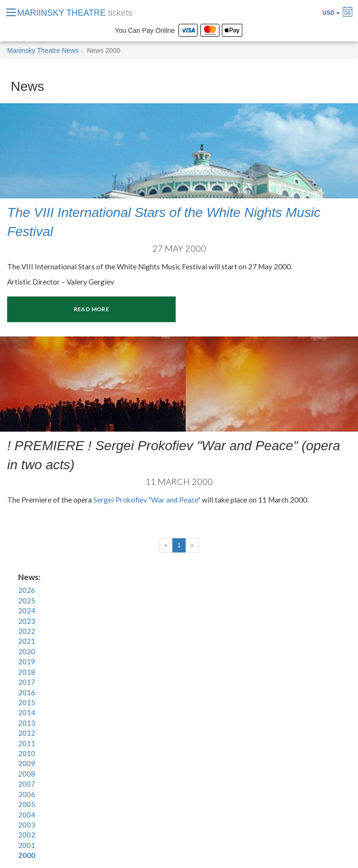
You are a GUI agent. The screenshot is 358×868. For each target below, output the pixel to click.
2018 (27, 672)
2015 (27, 702)
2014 (27, 712)
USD (331, 13)
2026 (27, 590)
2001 (27, 845)
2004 (27, 815)
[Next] (192, 545)
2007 (27, 784)
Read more (91, 309)
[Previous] (166, 545)
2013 (27, 723)
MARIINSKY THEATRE (75, 13)
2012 (27, 733)
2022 (27, 631)
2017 (27, 682)
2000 (27, 855)
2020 (27, 651)
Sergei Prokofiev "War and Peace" (148, 500)
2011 (27, 743)
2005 (27, 804)
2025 (27, 601)
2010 (27, 753)
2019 (27, 661)
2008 (27, 774)
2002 (27, 835)
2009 (27, 763)
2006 (27, 794)
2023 (27, 621)
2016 (27, 692)
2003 (27, 825)
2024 (27, 611)
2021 (27, 641)
